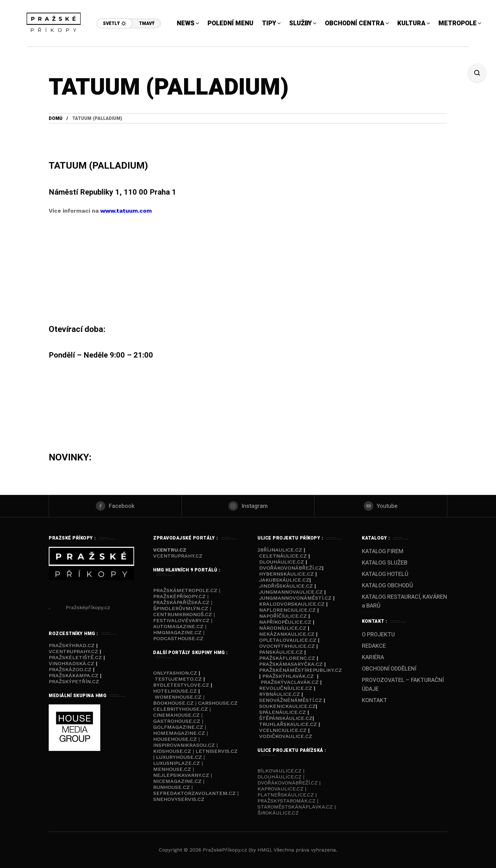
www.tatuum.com (126, 211)
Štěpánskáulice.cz (286, 718)
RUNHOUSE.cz (172, 787)
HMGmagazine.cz (177, 632)
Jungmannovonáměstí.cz (295, 598)
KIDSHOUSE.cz (173, 751)
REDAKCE (374, 646)
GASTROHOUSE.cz (177, 721)
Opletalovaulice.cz (288, 640)
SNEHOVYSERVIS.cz (180, 799)
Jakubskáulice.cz (284, 580)
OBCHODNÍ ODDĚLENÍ (389, 669)
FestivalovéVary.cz (181, 620)
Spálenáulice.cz (282, 712)
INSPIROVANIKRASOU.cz (185, 745)
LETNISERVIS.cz (217, 751)
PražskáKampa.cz (74, 675)
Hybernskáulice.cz (286, 574)
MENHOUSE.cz (172, 769)
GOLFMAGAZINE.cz (178, 727)
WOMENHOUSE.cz (179, 697)
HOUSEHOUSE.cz (176, 739)
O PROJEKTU (378, 635)
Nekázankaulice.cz (287, 634)
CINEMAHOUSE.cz (176, 715)
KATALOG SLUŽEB (385, 563)
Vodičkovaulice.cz (286, 736)
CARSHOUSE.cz (218, 703)
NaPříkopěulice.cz (285, 622)
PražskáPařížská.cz (181, 602)
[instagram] (248, 506)
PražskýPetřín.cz (74, 681)
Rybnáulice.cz (279, 694)
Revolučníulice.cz (286, 688)
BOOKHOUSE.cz (173, 703)
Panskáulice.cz (281, 652)
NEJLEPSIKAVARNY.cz (182, 775)
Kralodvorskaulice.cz (292, 604)
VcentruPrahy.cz (74, 651)
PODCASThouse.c (177, 638)
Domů (56, 119)
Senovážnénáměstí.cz (291, 700)
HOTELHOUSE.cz (175, 691)
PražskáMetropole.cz (185, 590)
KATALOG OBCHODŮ (387, 586)
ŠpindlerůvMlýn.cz (181, 608)
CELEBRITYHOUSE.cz (180, 709)
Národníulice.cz (283, 628)
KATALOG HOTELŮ (385, 574)
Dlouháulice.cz (282, 562)
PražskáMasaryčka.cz (291, 664)
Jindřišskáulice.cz (286, 586)
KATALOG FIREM (383, 551)
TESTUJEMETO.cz (178, 679)
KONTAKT (375, 700)
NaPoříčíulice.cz (283, 616)
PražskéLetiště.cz (75, 657)
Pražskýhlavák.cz (288, 676)
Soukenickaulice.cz (287, 706)
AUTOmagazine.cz (178, 626)
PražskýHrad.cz (72, 645)
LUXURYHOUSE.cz (180, 757)
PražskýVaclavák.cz (290, 682)
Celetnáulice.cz (283, 556)
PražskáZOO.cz (70, 669)
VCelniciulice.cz (283, 730)
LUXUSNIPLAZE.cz (177, 763)
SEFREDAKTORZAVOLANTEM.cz (195, 793)
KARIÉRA (373, 657)
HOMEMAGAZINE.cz (180, 733)
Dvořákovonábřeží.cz (291, 568)
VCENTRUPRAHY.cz (178, 556)
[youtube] (381, 506)
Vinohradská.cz (71, 663)
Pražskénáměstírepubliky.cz (301, 670)
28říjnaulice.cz (280, 550)
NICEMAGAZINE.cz (178, 781)
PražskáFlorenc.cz (287, 658)
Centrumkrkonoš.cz (183, 614)
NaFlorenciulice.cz (287, 610)
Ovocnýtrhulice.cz (287, 646)
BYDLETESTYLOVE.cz (182, 685)
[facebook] (115, 506)
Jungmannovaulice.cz (291, 592)
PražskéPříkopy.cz (179, 596)
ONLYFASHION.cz (175, 673)
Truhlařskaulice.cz (288, 724)
